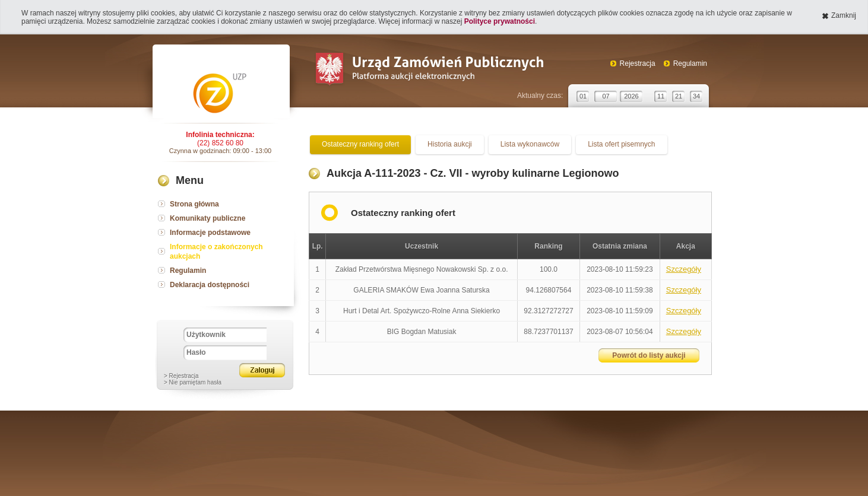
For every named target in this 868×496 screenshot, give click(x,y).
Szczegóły (684, 269)
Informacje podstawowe (210, 233)
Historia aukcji (450, 144)
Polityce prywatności (500, 21)
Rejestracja (638, 63)
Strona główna (194, 204)
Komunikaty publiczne (208, 218)
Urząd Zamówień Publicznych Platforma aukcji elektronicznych (429, 70)
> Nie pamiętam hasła (193, 382)
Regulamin (690, 63)
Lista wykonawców (530, 144)
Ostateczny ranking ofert (360, 144)
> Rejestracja (181, 376)
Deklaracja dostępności (210, 285)
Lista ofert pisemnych (621, 144)
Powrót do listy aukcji (649, 355)
